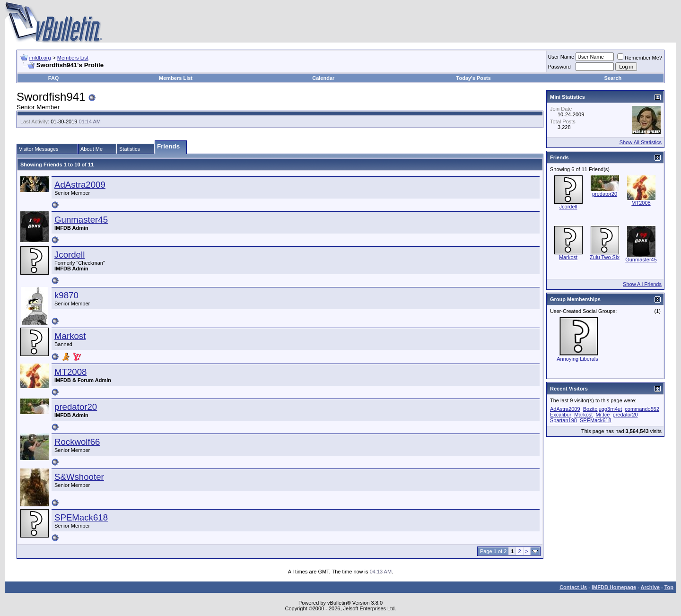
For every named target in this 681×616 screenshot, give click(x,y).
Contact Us (573, 587)
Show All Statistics (641, 142)
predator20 (76, 407)
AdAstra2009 (80, 185)
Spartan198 (563, 420)
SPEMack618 (81, 517)
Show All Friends (642, 284)
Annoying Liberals (577, 359)
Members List (73, 58)
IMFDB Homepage (614, 587)
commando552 (642, 409)
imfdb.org (40, 58)
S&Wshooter (79, 477)
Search (613, 78)
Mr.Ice (603, 415)
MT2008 (70, 372)
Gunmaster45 (81, 220)
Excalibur (561, 415)
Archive (650, 587)
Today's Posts (474, 78)
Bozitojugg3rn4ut (603, 409)
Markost (70, 336)
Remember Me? (640, 58)
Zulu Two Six (605, 257)
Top (669, 587)
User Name (561, 57)
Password (559, 67)
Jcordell (70, 255)
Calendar (323, 78)
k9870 (66, 295)
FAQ (54, 78)
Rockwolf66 (77, 442)
